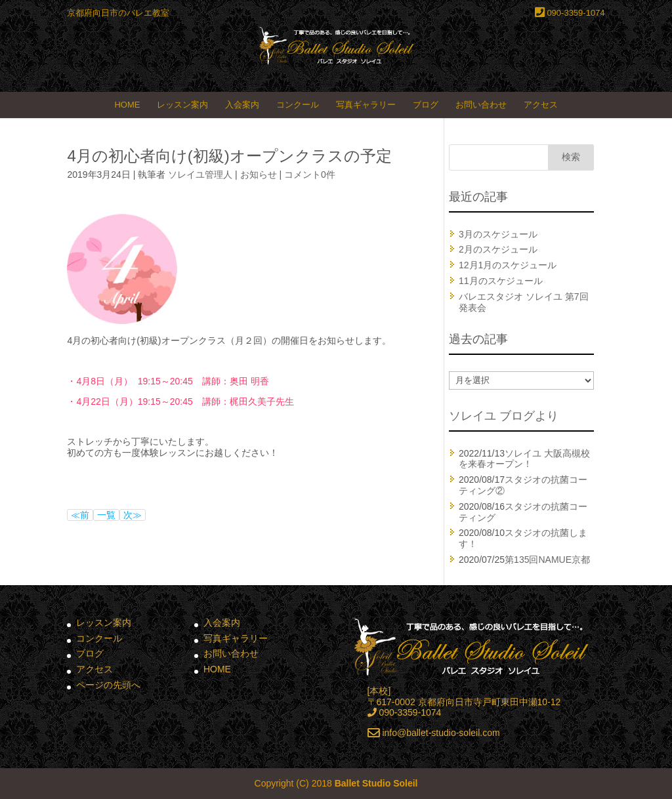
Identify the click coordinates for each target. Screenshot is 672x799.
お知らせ (259, 174)
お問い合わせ (481, 105)
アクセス (541, 105)
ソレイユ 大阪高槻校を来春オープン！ (524, 459)
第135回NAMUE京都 (547, 560)
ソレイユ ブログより (504, 416)
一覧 (106, 515)
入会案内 (242, 105)
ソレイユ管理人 (200, 174)
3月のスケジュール (498, 234)
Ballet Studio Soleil (376, 783)
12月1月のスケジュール (508, 265)
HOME (127, 105)
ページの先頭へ (108, 685)
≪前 (80, 515)
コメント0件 (310, 174)
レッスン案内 (182, 105)
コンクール (298, 105)
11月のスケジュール (501, 281)
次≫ (133, 515)
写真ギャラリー (366, 105)
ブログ (426, 105)
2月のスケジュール (498, 249)
